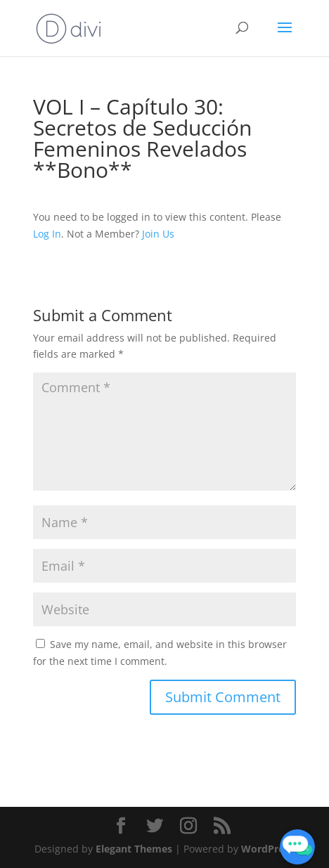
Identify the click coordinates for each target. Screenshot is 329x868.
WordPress (267, 849)
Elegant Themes (134, 849)
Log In (47, 234)
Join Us (158, 234)
